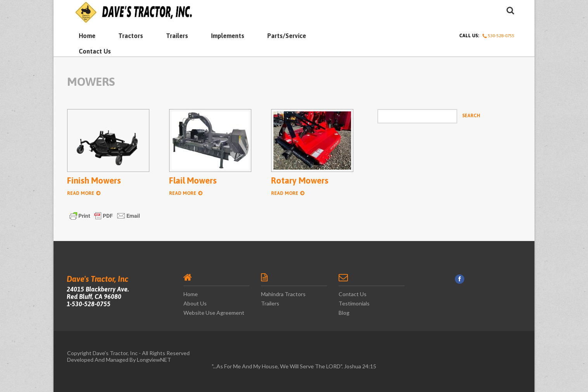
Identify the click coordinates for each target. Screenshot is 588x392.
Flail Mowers (193, 180)
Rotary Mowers (300, 180)
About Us (195, 303)
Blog (344, 313)
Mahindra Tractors (283, 294)
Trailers (177, 36)
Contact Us (95, 51)
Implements (228, 36)
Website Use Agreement (214, 313)
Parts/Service (287, 36)
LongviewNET (154, 360)
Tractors (131, 36)
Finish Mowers (94, 180)
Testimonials (354, 303)
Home (87, 36)
